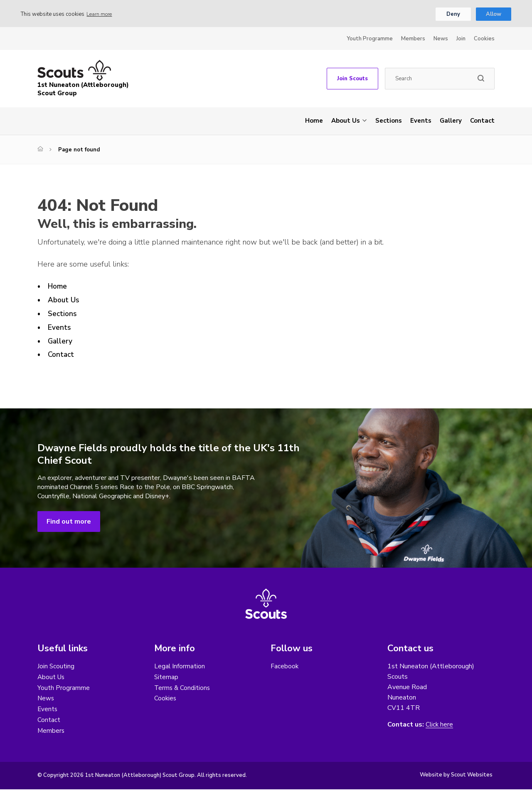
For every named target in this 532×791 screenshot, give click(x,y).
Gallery (451, 121)
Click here (440, 725)
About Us (346, 121)
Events (421, 121)
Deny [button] (453, 15)
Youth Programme (370, 40)
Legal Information (180, 667)
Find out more (69, 522)
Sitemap (166, 678)
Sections (389, 121)
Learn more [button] (101, 15)
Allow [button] (494, 15)
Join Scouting (56, 667)
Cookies (484, 40)
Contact (482, 121)
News (441, 40)
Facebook (285, 667)
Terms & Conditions (183, 689)
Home (314, 121)
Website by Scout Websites (456, 776)
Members (413, 40)
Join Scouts (352, 79)
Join (461, 40)
